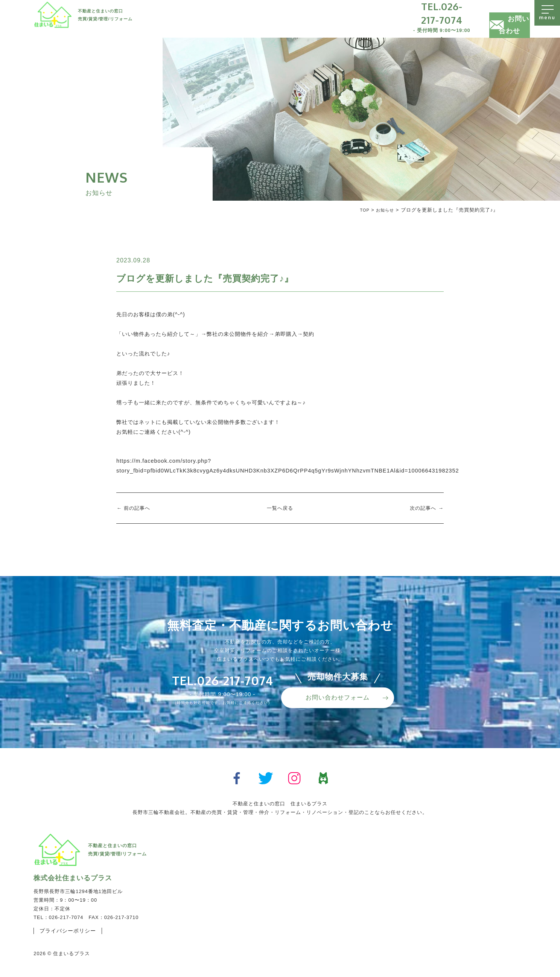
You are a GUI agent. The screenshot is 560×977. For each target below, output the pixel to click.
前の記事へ (138, 508)
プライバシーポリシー (72, 931)
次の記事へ (422, 508)
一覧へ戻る (280, 508)
